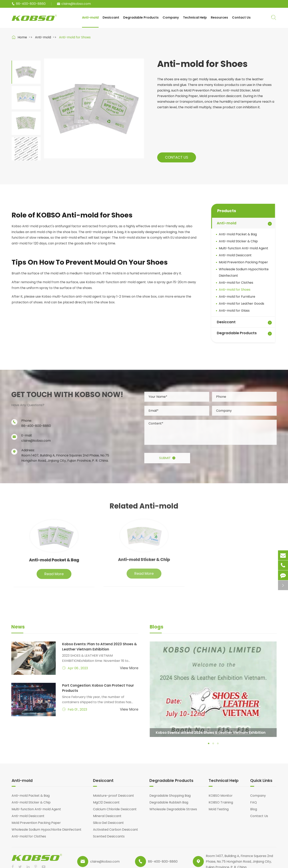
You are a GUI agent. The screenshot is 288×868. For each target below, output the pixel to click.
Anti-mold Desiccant (235, 255)
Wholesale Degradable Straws (173, 809)
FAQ (253, 802)
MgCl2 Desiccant (106, 802)
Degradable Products (141, 17)
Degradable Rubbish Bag (169, 802)
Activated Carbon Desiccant (115, 830)
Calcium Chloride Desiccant (115, 809)
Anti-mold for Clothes (236, 283)
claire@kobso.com (76, 4)
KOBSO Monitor (221, 796)
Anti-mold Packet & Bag (238, 234)
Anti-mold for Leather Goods (241, 304)
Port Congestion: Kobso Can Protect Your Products (94, 688)
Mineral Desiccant (107, 816)
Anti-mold (90, 17)
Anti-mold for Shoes (75, 37)
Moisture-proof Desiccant (113, 796)
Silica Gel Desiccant (108, 823)
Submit (171, 458)
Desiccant (111, 17)
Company (171, 17)
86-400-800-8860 (31, 4)
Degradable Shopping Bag (170, 796)
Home (22, 37)
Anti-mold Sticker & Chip (238, 241)
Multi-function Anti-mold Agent (243, 248)
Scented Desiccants (109, 836)
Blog (254, 809)
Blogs (160, 627)
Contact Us (241, 17)
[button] (212, 743)
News (14, 627)
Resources (219, 17)
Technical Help (195, 17)
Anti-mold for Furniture (237, 297)
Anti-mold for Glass (234, 311)
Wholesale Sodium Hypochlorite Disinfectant (244, 272)
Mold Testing (219, 809)
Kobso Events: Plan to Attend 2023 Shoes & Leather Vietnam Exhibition (96, 647)
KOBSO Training (221, 802)
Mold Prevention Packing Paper (243, 262)
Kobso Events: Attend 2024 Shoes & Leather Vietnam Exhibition (214, 733)
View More (126, 668)
